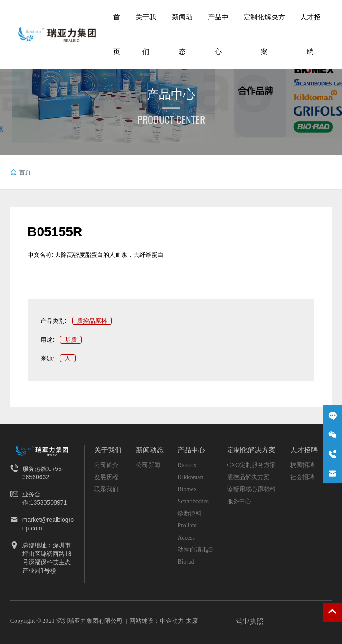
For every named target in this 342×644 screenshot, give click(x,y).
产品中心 (171, 94)
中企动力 (172, 621)
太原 (192, 621)
